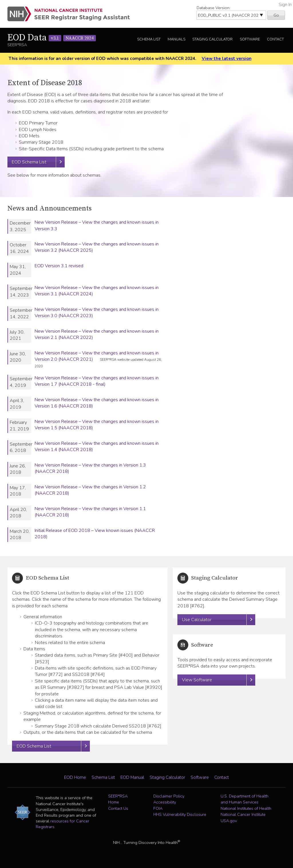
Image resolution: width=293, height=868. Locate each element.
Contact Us (118, 808)
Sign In (285, 5)
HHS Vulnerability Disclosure (180, 815)
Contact (275, 39)
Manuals (177, 39)
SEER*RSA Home (118, 799)
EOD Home (75, 777)
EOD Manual (132, 777)
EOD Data (52, 38)
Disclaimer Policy (169, 796)
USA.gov (229, 821)
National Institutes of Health (246, 808)
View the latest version (227, 58)
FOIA (158, 808)
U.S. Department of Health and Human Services (245, 799)
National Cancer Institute (243, 815)
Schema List (149, 39)
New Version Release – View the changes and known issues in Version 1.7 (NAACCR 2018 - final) (97, 381)
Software (250, 39)
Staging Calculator (212, 39)
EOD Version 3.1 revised (59, 266)
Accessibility (165, 802)
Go (276, 15)
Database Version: (213, 8)
